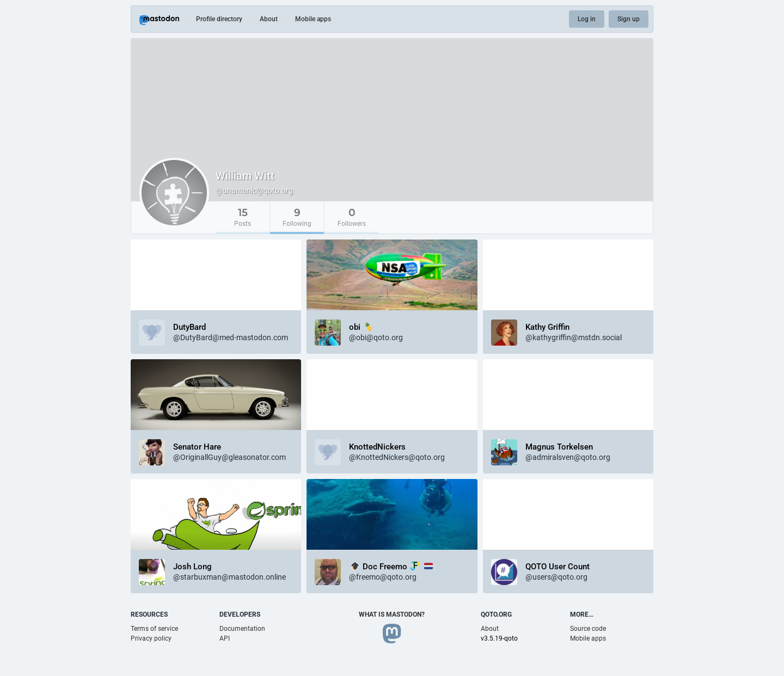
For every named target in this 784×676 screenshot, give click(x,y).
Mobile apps (313, 19)
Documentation (242, 629)
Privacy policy (151, 638)
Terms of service (154, 629)
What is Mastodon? (392, 614)
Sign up (629, 19)
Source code (588, 629)
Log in (587, 19)
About (269, 19)
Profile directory (219, 19)
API (225, 638)
